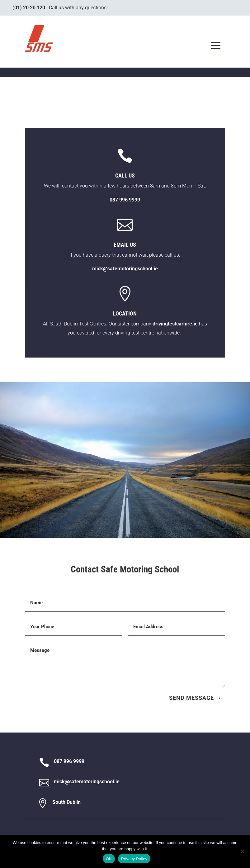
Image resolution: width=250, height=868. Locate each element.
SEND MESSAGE (191, 698)
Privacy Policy (134, 859)
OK (109, 859)
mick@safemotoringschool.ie (125, 269)
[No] (242, 851)
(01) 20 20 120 (29, 8)
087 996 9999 (69, 761)
